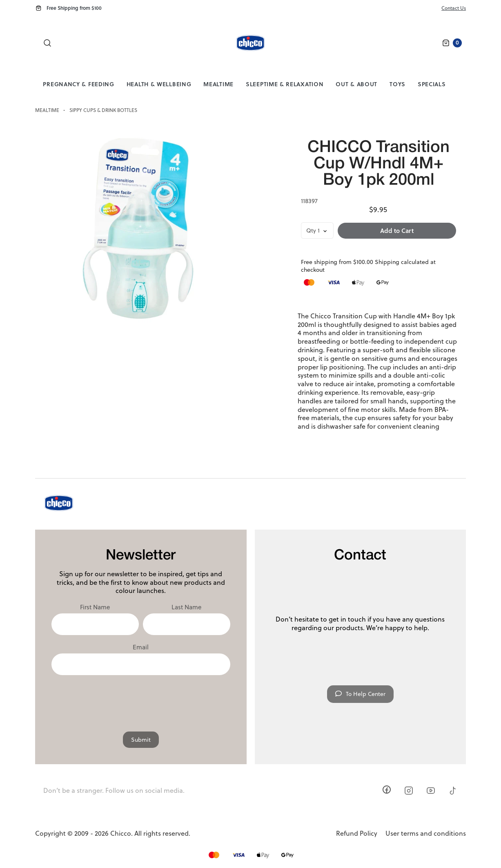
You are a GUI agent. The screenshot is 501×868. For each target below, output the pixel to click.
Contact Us (454, 8)
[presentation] (141, 699)
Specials (432, 84)
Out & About (356, 84)
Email (141, 647)
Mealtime (218, 84)
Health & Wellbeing (159, 84)
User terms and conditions (426, 833)
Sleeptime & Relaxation (285, 84)
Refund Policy (357, 833)
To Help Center (360, 694)
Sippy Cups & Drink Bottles (103, 110)
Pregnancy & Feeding (78, 84)
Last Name (186, 607)
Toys (397, 84)
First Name (95, 607)
